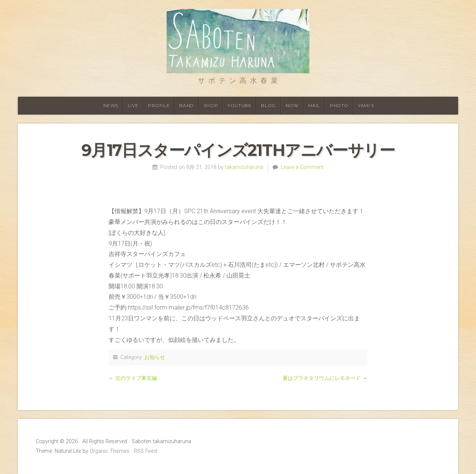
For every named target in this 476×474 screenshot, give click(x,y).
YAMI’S (366, 105)
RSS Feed (145, 451)
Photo (339, 105)
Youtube (239, 105)
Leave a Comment (302, 167)
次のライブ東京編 (136, 378)
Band (186, 105)
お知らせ (155, 357)
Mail (314, 105)
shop (211, 105)
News (111, 105)
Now (292, 105)
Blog (268, 105)
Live (133, 105)
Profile (159, 105)
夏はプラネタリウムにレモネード (322, 378)
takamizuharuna (244, 167)
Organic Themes (110, 451)
